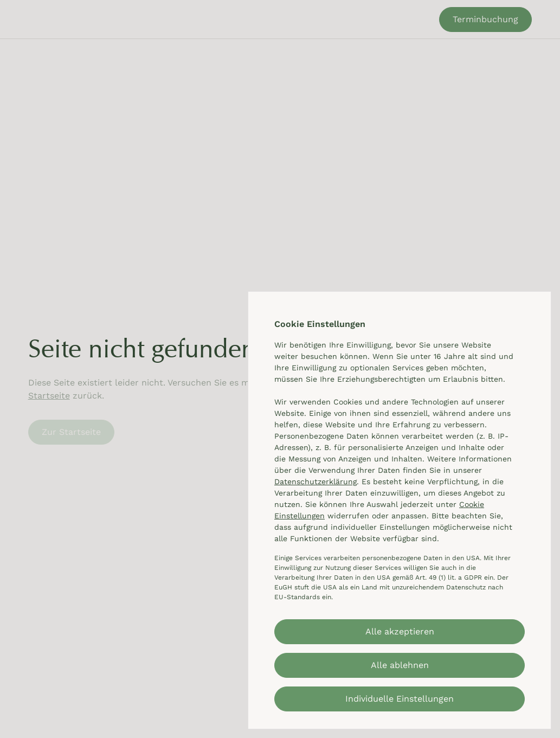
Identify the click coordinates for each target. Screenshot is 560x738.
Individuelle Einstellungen (400, 699)
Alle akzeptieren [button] (400, 631)
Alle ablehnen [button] (400, 665)
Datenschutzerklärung (316, 482)
